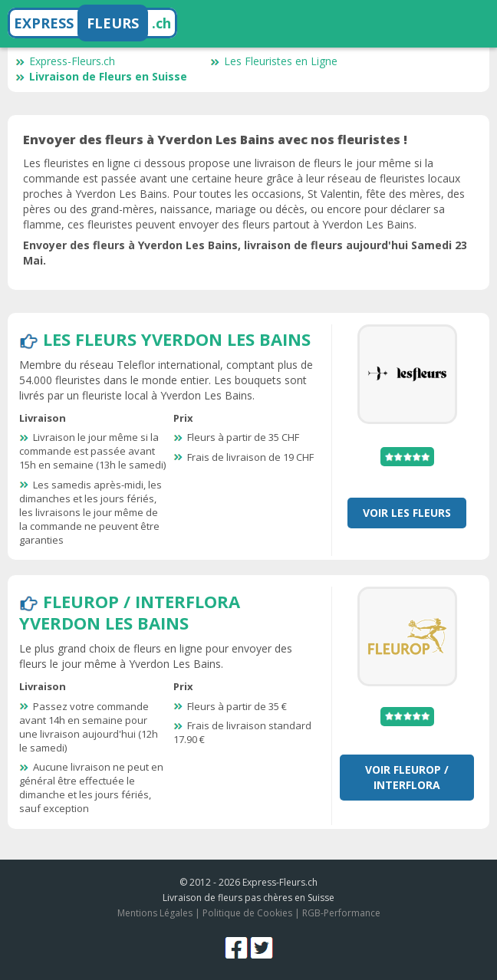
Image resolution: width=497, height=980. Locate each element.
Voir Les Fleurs (407, 513)
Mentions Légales (155, 913)
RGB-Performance (341, 913)
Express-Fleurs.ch (65, 61)
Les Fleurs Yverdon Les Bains (177, 339)
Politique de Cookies (247, 913)
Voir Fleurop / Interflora (407, 777)
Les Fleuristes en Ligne (274, 61)
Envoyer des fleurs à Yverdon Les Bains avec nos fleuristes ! (215, 140)
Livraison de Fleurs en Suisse (101, 76)
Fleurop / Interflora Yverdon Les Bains (130, 612)
